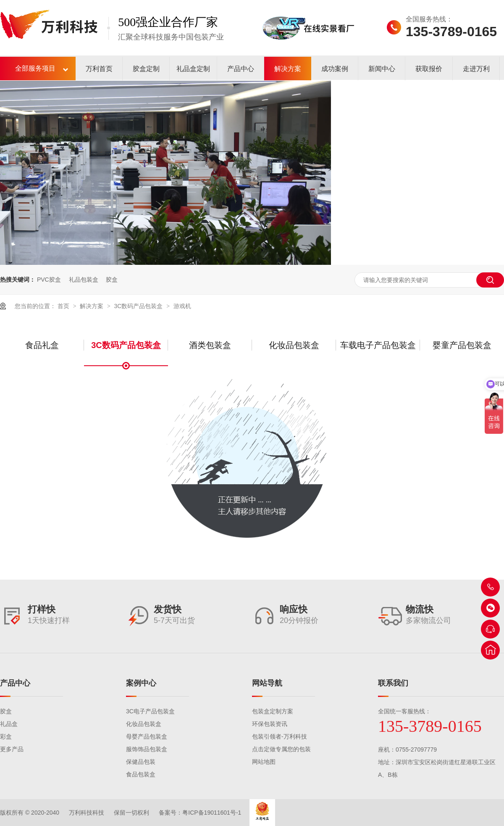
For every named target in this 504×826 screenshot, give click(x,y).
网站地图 (264, 762)
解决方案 (288, 69)
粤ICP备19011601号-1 (212, 813)
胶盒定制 (146, 69)
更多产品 (12, 749)
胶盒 (112, 280)
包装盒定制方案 (273, 711)
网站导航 (267, 683)
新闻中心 (382, 69)
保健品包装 (141, 762)
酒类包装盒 (210, 345)
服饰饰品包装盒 (147, 749)
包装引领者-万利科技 (280, 736)
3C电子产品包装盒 (150, 711)
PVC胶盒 (49, 280)
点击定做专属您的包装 (281, 749)
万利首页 (99, 69)
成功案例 (335, 69)
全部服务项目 (35, 68)
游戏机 (182, 306)
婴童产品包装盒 (462, 345)
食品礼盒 (42, 345)
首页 (64, 306)
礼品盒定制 (193, 69)
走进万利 (476, 69)
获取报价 (429, 69)
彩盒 (6, 736)
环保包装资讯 (270, 724)
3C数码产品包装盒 (139, 306)
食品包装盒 (141, 774)
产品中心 (241, 69)
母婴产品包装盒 (147, 736)
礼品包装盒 (84, 280)
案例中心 (141, 683)
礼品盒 (9, 724)
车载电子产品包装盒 (378, 345)
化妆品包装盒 (294, 345)
